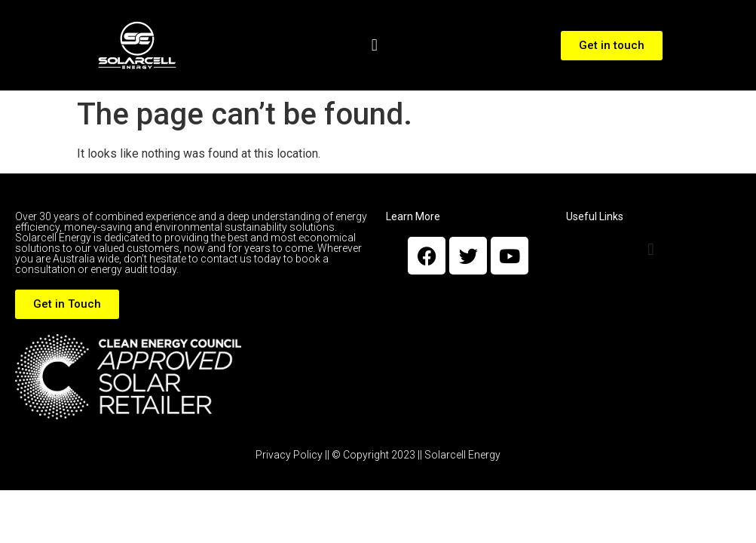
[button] (374, 46)
